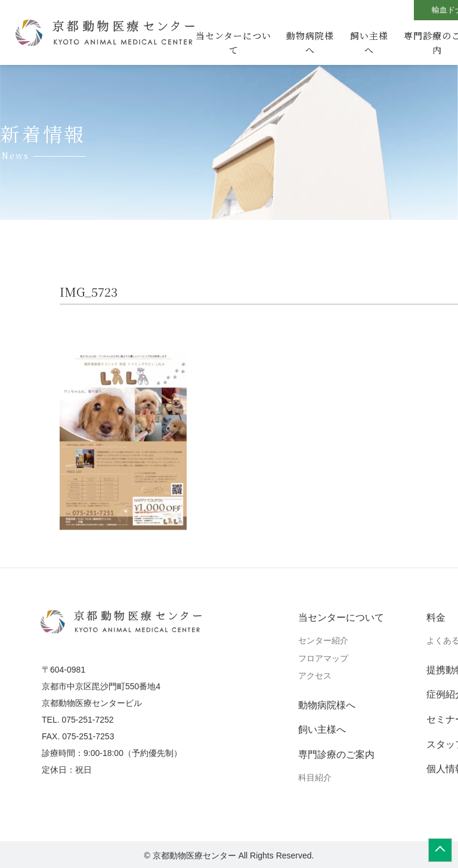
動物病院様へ (310, 43)
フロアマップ (323, 658)
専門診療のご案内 (336, 755)
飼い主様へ (369, 43)
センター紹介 (323, 640)
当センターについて (233, 43)
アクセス (315, 676)
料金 (436, 617)
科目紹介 (315, 777)
